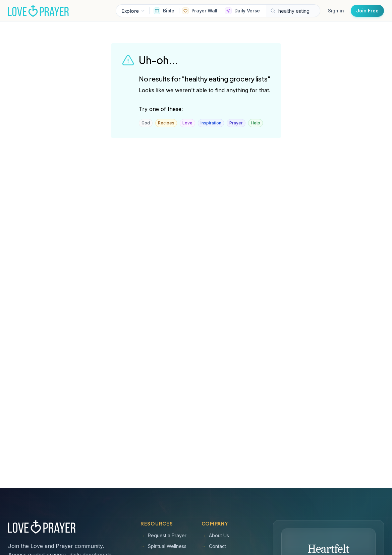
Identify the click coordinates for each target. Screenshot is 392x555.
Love (187, 123)
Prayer (236, 123)
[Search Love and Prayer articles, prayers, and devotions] (293, 11)
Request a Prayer (163, 536)
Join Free (367, 11)
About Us (215, 536)
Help (256, 123)
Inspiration (211, 123)
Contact (214, 546)
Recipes (166, 123)
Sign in (336, 11)
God (146, 123)
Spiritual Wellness (163, 546)
